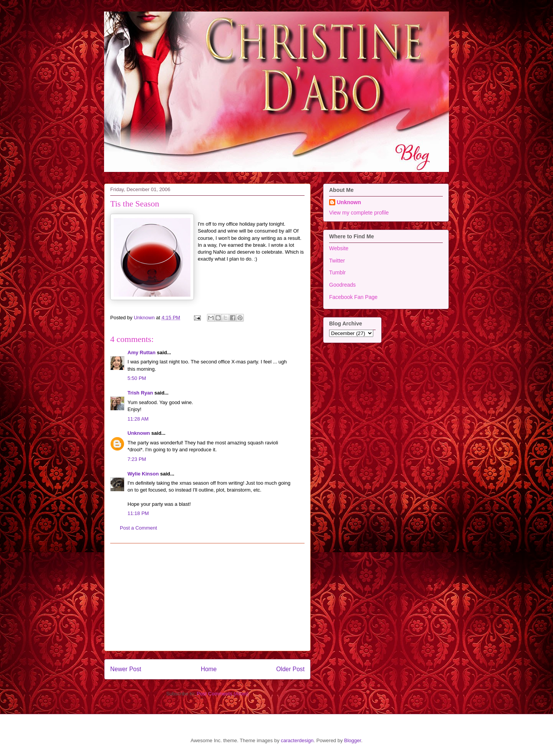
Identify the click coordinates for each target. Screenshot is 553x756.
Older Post (290, 669)
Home (209, 669)
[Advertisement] (207, 597)
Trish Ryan (140, 393)
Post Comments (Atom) (223, 694)
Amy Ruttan (142, 352)
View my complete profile (359, 213)
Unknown (139, 433)
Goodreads (342, 285)
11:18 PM (138, 513)
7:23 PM (137, 459)
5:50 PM (137, 378)
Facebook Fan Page (353, 297)
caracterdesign (297, 740)
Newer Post (126, 669)
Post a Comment (138, 528)
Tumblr (337, 272)
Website (339, 248)
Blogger (353, 740)
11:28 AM (138, 419)
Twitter (337, 261)
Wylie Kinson (143, 474)
